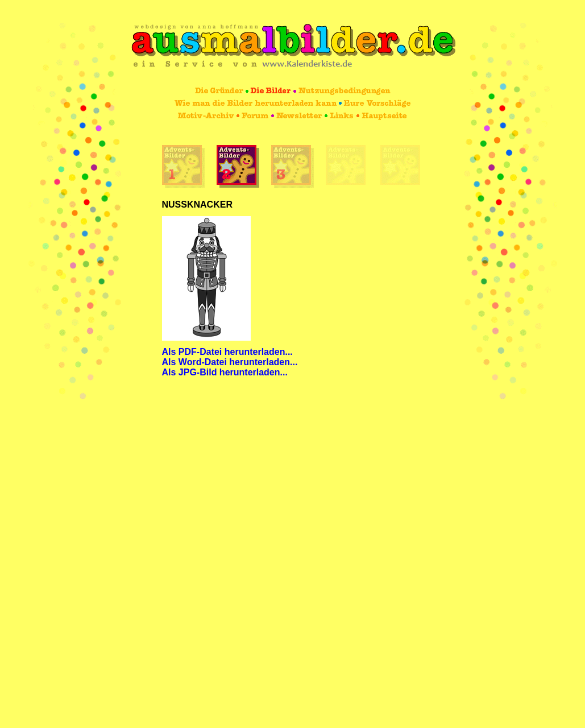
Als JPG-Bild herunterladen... (225, 372)
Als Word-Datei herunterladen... (230, 362)
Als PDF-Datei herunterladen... (227, 352)
